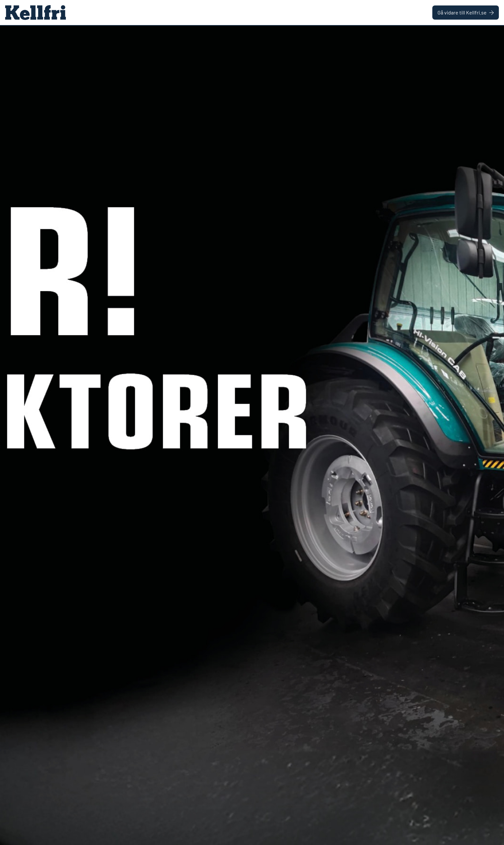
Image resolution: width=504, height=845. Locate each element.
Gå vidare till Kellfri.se (466, 12)
